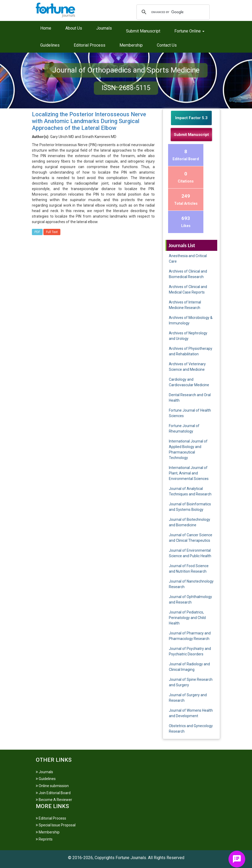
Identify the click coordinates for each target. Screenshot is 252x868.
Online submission (52, 786)
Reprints (44, 839)
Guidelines (50, 45)
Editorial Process (90, 45)
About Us (74, 28)
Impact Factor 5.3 (191, 118)
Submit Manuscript (143, 31)
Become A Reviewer (54, 800)
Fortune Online (189, 31)
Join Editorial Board (53, 793)
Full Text (52, 232)
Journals (104, 28)
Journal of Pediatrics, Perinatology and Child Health (187, 618)
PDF (37, 232)
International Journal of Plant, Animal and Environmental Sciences (189, 473)
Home (46, 28)
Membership (131, 45)
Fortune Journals (131, 858)
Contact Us (167, 45)
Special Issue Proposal (56, 825)
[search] (172, 12)
